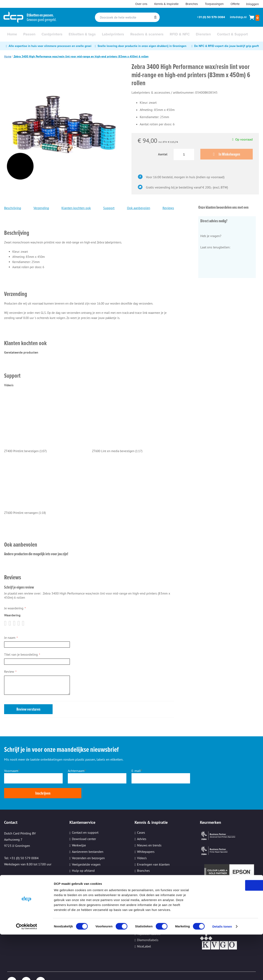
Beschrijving (13, 208)
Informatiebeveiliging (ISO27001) (161, 862)
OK (229, 931)
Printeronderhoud (84, 862)
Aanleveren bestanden (88, 837)
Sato (140, 907)
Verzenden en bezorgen (88, 844)
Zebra (141, 894)
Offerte (235, 4)
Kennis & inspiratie (166, 4)
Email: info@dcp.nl (18, 862)
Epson (141, 900)
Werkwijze (79, 831)
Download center (84, 824)
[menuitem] (12, 34)
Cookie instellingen (85, 882)
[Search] (155, 17)
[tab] (89, 227)
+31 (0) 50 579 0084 (211, 17)
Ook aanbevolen (139, 208)
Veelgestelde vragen (86, 850)
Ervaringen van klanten (153, 850)
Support (109, 208)
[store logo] (13, 17)
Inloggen (253, 4)
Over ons (141, 4)
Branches (192, 4)
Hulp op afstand (83, 856)
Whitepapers (146, 837)
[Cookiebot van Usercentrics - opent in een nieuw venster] (27, 972)
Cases (141, 818)
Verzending (41, 208)
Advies (142, 824)
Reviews (168, 208)
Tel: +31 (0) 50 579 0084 (21, 843)
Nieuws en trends (149, 831)
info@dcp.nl (238, 17)
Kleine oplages (82, 875)
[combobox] (127, 17)
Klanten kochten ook (76, 208)
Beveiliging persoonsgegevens (93, 869)
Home (8, 56)
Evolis (141, 913)
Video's (142, 844)
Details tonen (222, 972)
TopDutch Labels (149, 919)
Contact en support (85, 818)
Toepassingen (214, 4)
